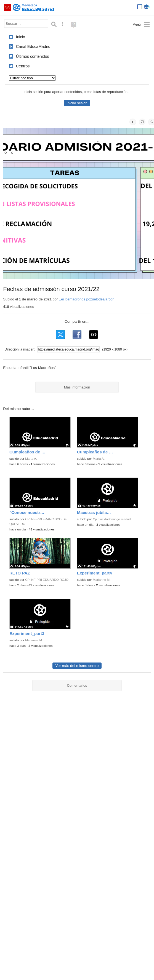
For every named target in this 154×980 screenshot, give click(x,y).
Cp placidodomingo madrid (112, 519)
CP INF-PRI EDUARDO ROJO (47, 580)
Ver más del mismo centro (77, 666)
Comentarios (77, 685)
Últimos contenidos (33, 56)
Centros (23, 66)
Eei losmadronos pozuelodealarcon (87, 299)
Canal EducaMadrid (33, 46)
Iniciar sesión (77, 103)
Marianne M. (102, 580)
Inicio (21, 37)
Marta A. (31, 459)
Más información (77, 387)
